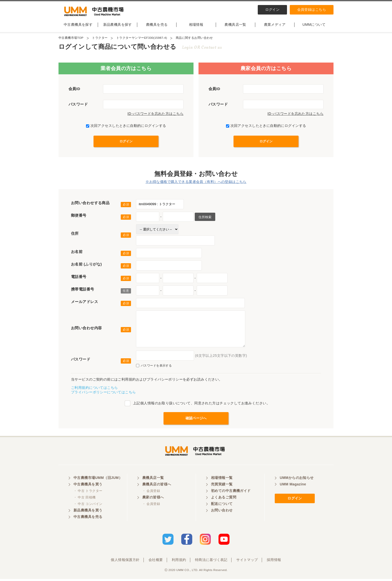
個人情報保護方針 (125, 562)
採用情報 (274, 562)
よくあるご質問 (224, 500)
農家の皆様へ (153, 500)
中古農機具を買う (88, 487)
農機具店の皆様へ (157, 487)
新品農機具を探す (118, 26)
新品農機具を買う (88, 513)
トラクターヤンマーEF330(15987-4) (142, 39)
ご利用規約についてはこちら (94, 389)
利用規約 (179, 562)
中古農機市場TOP (71, 39)
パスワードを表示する (154, 367)
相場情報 (196, 26)
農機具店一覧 (235, 26)
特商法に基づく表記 (211, 562)
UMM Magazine (293, 487)
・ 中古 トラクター (88, 493)
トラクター (100, 39)
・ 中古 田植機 (85, 500)
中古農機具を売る (88, 519)
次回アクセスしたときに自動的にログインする (126, 127)
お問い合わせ (222, 513)
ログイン (272, 10)
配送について (222, 506)
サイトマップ (247, 562)
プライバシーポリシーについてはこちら (103, 393)
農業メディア (275, 26)
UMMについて (314, 26)
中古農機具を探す (78, 26)
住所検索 (205, 218)
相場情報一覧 (222, 480)
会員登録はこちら (312, 10)
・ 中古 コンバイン (88, 506)
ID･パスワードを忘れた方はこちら (155, 115)
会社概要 (156, 562)
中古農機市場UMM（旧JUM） (98, 480)
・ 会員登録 (151, 493)
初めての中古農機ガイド (231, 493)
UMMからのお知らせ (297, 480)
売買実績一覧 (222, 487)
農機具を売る (157, 26)
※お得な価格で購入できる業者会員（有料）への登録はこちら (196, 183)
